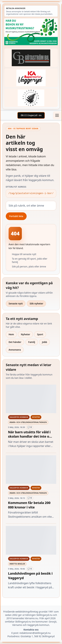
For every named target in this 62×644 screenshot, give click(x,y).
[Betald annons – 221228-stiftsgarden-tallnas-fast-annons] (31, 98)
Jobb (45, 342)
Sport (40, 334)
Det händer (15, 342)
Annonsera (15, 350)
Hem (11, 334)
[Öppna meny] (57, 115)
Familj (32, 342)
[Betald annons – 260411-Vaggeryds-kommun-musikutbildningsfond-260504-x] (31, 32)
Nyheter (25, 334)
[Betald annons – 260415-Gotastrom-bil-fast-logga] (31, 58)
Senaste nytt (16, 303)
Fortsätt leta (16, 216)
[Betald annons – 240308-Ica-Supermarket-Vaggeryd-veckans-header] (31, 78)
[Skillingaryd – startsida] (31, 115)
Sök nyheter (36, 303)
